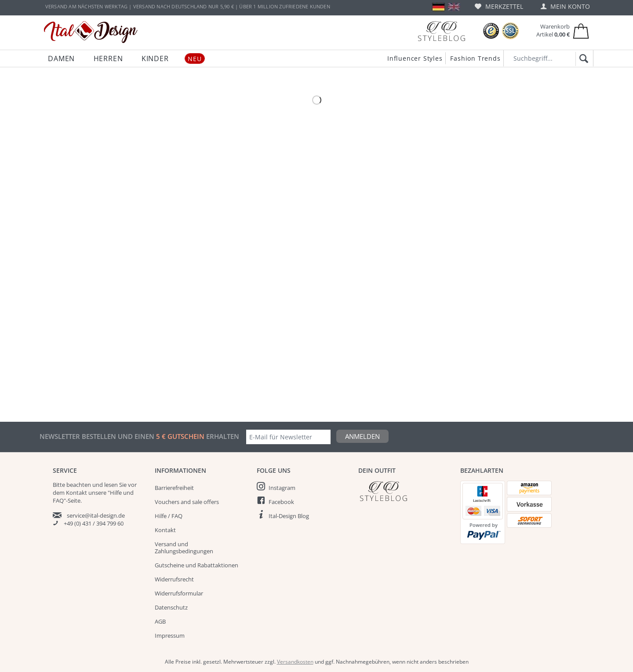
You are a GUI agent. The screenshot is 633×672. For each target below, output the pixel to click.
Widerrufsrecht (174, 579)
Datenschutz (171, 607)
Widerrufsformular (179, 593)
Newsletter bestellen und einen (98, 436)
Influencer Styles (415, 58)
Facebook (281, 502)
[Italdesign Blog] (405, 491)
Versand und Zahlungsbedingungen (184, 548)
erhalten (222, 436)
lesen (111, 485)
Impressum (170, 635)
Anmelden (362, 436)
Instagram (282, 488)
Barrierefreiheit (174, 488)
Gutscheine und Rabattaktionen (196, 565)
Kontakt (165, 530)
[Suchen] (582, 59)
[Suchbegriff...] (548, 58)
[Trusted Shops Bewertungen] (491, 31)
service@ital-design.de (96, 515)
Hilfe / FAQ (169, 516)
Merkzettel (499, 6)
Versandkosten (295, 662)
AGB (160, 621)
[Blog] (441, 31)
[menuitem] (499, 6)
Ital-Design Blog (289, 516)
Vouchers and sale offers (187, 502)
